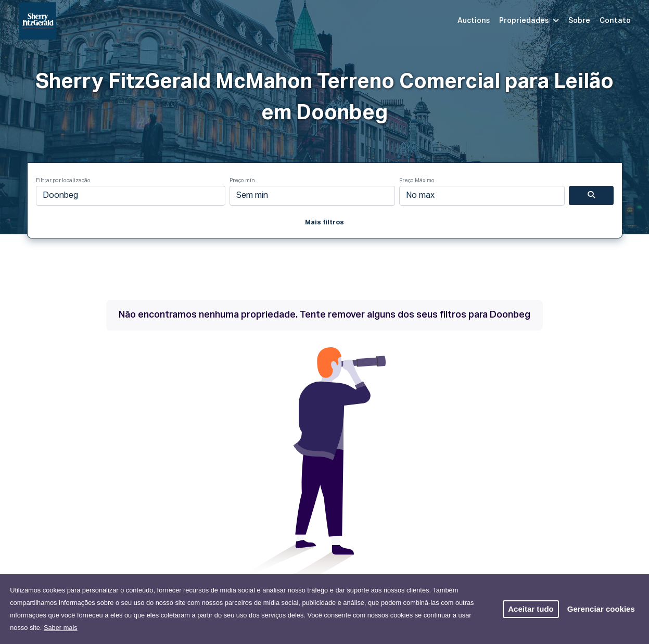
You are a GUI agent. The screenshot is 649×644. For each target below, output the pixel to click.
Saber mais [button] (61, 628)
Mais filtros (324, 223)
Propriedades (529, 21)
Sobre (579, 21)
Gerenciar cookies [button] (601, 609)
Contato (615, 21)
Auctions (474, 21)
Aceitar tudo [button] (531, 609)
